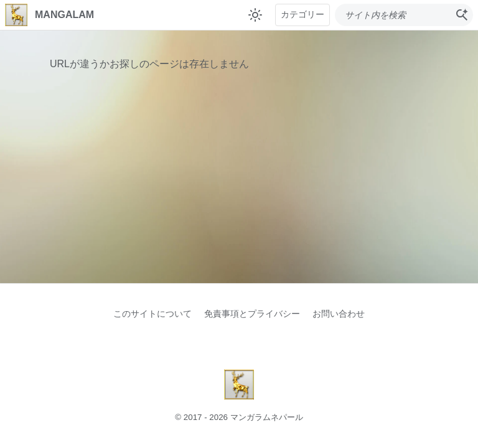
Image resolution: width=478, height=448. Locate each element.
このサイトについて (152, 314)
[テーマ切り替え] (255, 15)
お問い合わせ (339, 314)
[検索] (462, 15)
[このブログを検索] (393, 15)
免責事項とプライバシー (252, 314)
